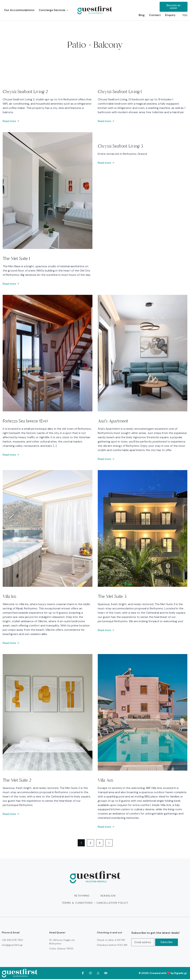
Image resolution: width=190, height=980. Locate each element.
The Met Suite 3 (112, 597)
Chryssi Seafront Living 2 (25, 92)
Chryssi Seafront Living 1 (120, 92)
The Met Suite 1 (16, 259)
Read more (11, 121)
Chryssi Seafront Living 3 (120, 146)
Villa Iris (9, 597)
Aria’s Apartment (113, 421)
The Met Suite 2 (17, 781)
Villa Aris (105, 781)
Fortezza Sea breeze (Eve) (25, 421)
